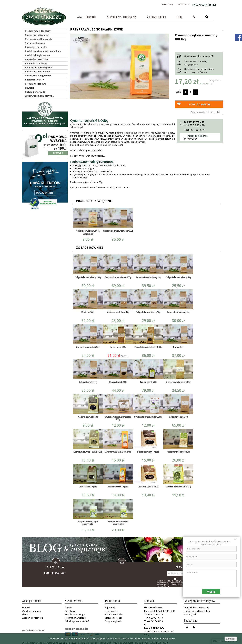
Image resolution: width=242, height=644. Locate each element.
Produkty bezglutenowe (38, 54)
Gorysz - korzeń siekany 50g (88, 345)
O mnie (68, 606)
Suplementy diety (34, 79)
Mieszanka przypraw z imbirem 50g (118, 229)
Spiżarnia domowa (35, 42)
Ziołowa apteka (157, 16)
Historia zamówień (114, 612)
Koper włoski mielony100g (178, 310)
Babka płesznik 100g (88, 380)
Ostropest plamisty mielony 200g (148, 415)
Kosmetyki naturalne (36, 46)
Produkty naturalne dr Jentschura (43, 50)
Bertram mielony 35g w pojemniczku (118, 521)
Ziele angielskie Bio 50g (148, 485)
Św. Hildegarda (87, 16)
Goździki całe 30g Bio (88, 485)
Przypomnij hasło (113, 619)
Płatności (27, 612)
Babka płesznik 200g (118, 380)
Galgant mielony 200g (178, 415)
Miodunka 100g (88, 310)
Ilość (178, 91)
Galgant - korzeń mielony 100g (88, 275)
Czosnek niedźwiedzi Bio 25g (178, 485)
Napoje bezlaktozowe (36, 58)
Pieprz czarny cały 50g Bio (148, 450)
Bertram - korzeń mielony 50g (148, 275)
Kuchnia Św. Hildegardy (122, 16)
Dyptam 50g (178, 345)
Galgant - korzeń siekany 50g (148, 310)
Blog (180, 16)
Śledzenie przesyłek (32, 616)
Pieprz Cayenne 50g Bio (118, 485)
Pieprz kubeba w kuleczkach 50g (148, 345)
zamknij (231, 639)
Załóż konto (181, 5)
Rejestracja (110, 606)
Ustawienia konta (113, 616)
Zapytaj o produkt (200, 110)
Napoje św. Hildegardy (37, 34)
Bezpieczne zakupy (75, 612)
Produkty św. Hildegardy (38, 30)
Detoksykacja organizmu (38, 75)
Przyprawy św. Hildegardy (38, 38)
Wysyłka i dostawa (31, 609)
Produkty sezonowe (35, 83)
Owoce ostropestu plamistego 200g (118, 416)
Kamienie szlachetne (36, 62)
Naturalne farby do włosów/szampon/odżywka (39, 93)
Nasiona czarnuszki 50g (88, 415)
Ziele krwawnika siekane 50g (178, 380)
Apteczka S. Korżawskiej (38, 70)
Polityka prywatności (75, 616)
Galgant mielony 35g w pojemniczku (88, 521)
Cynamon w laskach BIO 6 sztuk (118, 450)
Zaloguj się (164, 5)
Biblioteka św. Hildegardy (38, 66)
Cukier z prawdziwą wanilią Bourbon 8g (88, 230)
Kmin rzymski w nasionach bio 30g (88, 450)
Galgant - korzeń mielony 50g (178, 275)
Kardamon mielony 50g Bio (178, 450)
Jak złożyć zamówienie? (77, 619)
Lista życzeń (111, 609)
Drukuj (215, 110)
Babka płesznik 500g (148, 380)
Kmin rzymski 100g (118, 345)
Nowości (29, 87)
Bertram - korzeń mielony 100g (118, 275)
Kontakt (26, 606)
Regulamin (70, 609)
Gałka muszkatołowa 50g (118, 310)
